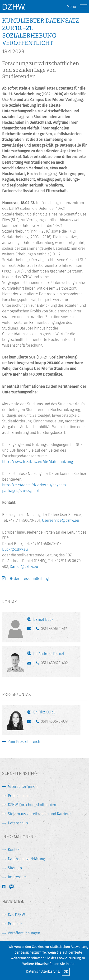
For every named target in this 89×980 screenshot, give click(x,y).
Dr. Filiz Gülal (44, 712)
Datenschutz (18, 823)
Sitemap (15, 868)
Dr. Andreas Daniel (49, 654)
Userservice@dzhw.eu (61, 520)
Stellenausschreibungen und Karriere (39, 814)
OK (66, 972)
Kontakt (14, 850)
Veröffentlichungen (24, 933)
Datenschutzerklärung (43, 972)
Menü (77, 7)
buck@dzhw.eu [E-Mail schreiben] (30, 630)
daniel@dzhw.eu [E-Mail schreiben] (30, 664)
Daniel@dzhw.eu (24, 566)
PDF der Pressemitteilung (28, 579)
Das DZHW (16, 915)
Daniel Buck (43, 619)
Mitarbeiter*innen (23, 786)
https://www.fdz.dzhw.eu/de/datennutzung (37, 462)
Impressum (17, 877)
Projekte (15, 924)
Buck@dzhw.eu (15, 549)
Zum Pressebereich (24, 742)
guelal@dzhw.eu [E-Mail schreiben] (30, 722)
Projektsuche (19, 796)
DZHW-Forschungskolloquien (32, 805)
